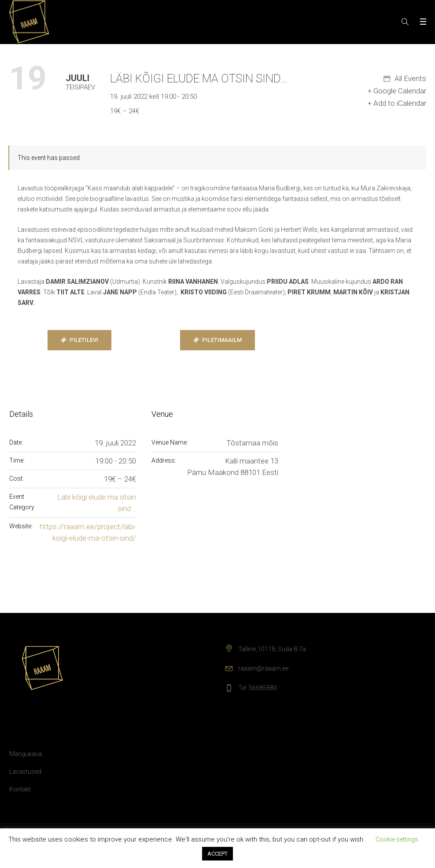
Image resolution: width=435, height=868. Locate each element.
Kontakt (20, 789)
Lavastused (25, 772)
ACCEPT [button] (217, 854)
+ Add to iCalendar (397, 103)
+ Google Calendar (397, 91)
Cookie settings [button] (397, 839)
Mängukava (26, 754)
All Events (409, 78)
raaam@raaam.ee (263, 668)
